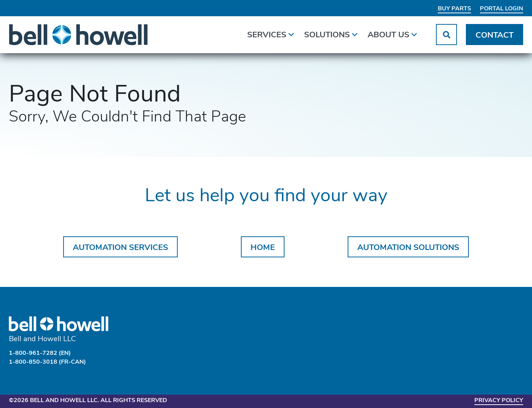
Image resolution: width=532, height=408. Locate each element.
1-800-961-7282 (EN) (40, 353)
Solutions (331, 34)
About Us (393, 34)
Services (271, 34)
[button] (446, 35)
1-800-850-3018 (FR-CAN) (47, 362)
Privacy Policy (499, 401)
